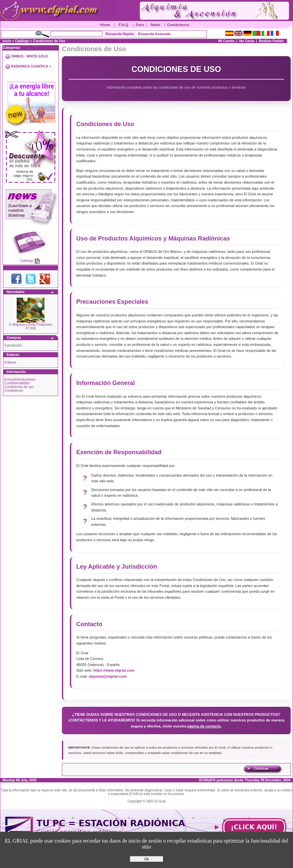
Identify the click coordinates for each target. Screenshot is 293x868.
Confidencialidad (17, 383)
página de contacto (204, 726)
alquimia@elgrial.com (108, 676)
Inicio (7, 41)
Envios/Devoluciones (20, 379)
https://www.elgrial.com (114, 670)
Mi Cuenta (226, 41)
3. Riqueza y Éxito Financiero (30, 325)
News (156, 25)
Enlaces (10, 362)
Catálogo (22, 41)
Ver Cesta (247, 41)
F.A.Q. (124, 25)
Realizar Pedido (271, 41)
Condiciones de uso (19, 387)
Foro (140, 25)
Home (105, 25)
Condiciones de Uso (49, 41)
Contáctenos (178, 25)
